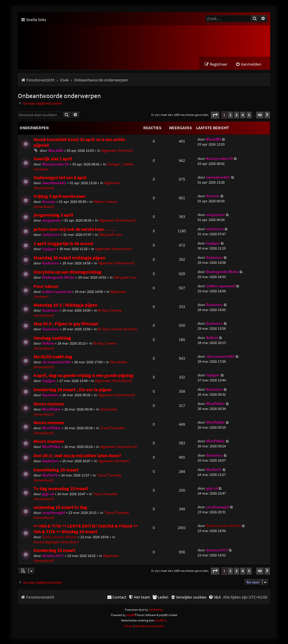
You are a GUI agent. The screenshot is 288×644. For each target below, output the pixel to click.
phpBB (131, 615)
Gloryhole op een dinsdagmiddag (67, 272)
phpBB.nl (161, 620)
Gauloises (50, 263)
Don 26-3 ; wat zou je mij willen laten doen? (77, 456)
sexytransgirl (54, 513)
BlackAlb (56, 150)
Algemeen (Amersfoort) (117, 220)
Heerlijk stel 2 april (53, 159)
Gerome (49, 202)
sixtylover (51, 235)
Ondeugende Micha (58, 277)
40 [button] (260, 115)
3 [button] (237, 115)
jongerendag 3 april (53, 215)
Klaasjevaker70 (55, 164)
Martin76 (50, 475)
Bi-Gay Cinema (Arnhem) (118, 329)
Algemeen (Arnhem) (117, 150)
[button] (215, 115)
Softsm (48, 343)
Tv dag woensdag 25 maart (61, 488)
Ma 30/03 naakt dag (53, 357)
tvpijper (49, 249)
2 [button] (230, 115)
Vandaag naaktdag (52, 338)
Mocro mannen (49, 404)
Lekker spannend (57, 292)
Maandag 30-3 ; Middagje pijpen (66, 305)
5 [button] (249, 115)
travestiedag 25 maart (56, 470)
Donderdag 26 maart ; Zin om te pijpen (73, 390)
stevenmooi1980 (56, 362)
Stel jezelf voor (110, 235)
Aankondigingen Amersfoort (56, 542)
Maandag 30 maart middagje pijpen (69, 258)
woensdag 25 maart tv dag (60, 507)
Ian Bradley (156, 610)
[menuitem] (248, 64)
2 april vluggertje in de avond (63, 243)
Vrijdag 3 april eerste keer (59, 196)
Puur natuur (46, 286)
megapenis (51, 220)
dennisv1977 (53, 556)
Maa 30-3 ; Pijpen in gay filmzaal (66, 324)
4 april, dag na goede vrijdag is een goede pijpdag (83, 375)
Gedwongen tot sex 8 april (60, 177)
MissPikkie (51, 409)
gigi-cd (48, 494)
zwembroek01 (54, 183)
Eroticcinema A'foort (59, 537)
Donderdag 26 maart (54, 550)
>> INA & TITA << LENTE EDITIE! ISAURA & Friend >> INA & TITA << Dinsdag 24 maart (86, 529)
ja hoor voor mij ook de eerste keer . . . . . (75, 229)
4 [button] (243, 115)
